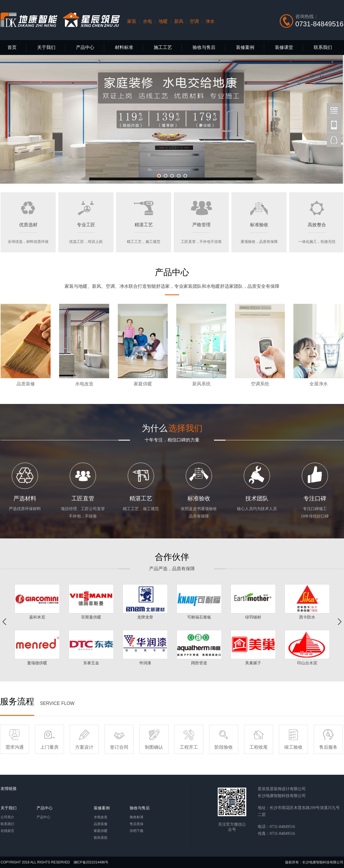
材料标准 (124, 47)
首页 (12, 47)
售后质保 (137, 824)
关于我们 (46, 47)
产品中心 (85, 47)
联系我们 (323, 47)
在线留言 (7, 831)
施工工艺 (163, 47)
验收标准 (137, 817)
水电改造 (101, 817)
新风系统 (101, 838)
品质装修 (101, 824)
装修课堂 (284, 47)
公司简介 (7, 817)
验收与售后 (204, 47)
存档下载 (137, 831)
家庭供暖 (101, 831)
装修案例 (245, 47)
